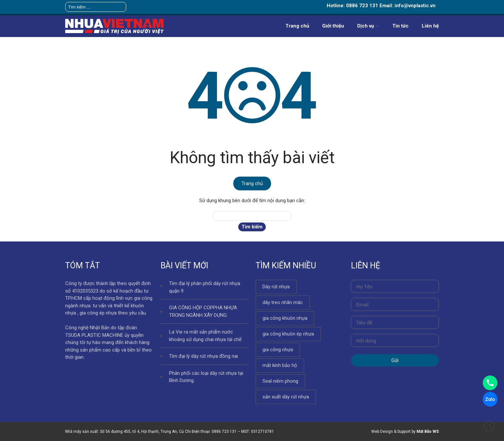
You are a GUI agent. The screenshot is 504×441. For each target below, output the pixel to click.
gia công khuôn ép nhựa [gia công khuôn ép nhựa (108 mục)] (288, 334)
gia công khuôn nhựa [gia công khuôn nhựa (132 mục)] (285, 318)
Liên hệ (430, 26)
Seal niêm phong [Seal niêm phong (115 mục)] (280, 381)
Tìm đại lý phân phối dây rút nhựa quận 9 (205, 287)
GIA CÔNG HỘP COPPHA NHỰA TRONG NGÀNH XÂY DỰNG (203, 311)
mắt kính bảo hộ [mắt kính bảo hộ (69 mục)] (280, 365)
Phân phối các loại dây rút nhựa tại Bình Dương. (206, 377)
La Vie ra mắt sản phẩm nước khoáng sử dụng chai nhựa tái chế (205, 336)
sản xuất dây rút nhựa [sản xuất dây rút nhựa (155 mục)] (286, 397)
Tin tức (400, 26)
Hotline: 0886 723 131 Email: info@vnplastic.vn (381, 6)
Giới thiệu (333, 26)
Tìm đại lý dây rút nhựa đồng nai (204, 356)
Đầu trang (489, 426)
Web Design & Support (391, 431)
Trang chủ (297, 26)
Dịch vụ (366, 26)
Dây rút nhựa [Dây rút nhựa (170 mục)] (276, 287)
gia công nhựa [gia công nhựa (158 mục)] (278, 350)
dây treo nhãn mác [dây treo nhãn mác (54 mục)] (283, 302)
